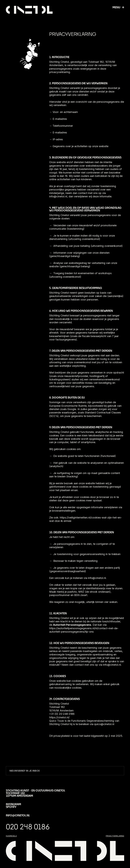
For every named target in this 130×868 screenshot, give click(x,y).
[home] (29, 10)
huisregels (11, 836)
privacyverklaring (115, 836)
